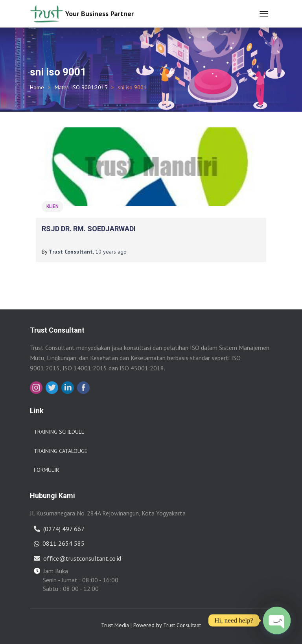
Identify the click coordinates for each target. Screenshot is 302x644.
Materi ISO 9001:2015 (81, 87)
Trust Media (115, 625)
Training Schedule (59, 432)
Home (37, 87)
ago (111, 252)
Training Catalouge (61, 451)
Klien (52, 206)
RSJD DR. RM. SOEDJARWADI (89, 229)
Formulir (46, 470)
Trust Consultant (182, 625)
